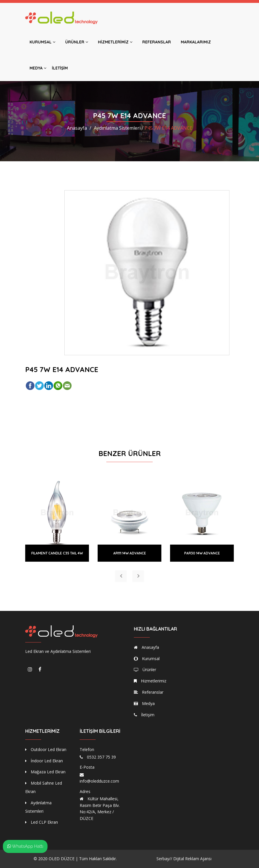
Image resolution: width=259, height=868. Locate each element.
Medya (38, 68)
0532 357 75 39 (101, 757)
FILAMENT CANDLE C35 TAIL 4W (57, 553)
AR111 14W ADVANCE (130, 553)
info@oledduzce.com (99, 781)
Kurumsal (42, 42)
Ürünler (77, 42)
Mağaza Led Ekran (45, 772)
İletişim (60, 68)
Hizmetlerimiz (115, 42)
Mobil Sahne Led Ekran (44, 787)
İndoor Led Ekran (44, 761)
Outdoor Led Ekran (46, 749)
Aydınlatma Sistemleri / (119, 128)
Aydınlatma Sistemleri (38, 807)
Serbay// (164, 859)
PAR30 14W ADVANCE (202, 553)
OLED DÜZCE (62, 859)
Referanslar (157, 42)
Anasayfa (77, 128)
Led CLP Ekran (42, 822)
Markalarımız (196, 42)
